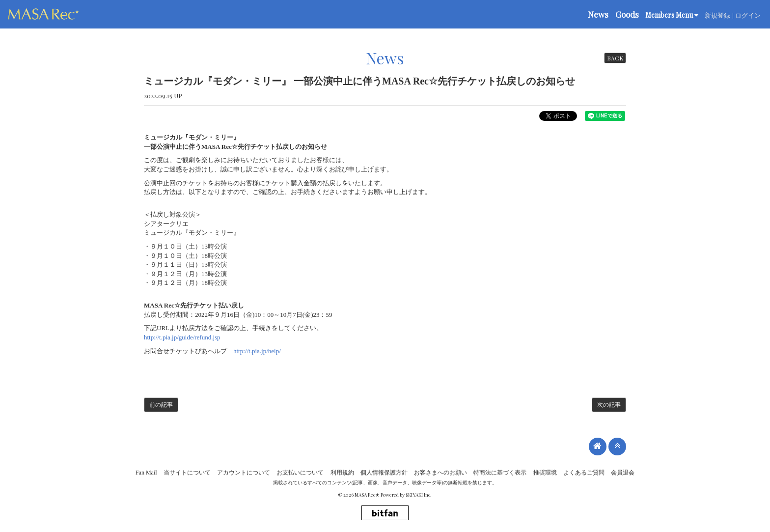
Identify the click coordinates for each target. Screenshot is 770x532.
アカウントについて (244, 473)
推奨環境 (545, 473)
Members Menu (672, 15)
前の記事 (161, 405)
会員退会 (623, 473)
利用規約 (342, 473)
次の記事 (609, 405)
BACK (615, 58)
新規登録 (717, 15)
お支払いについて (300, 473)
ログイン (748, 15)
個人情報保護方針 (384, 473)
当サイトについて (187, 473)
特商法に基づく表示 (500, 473)
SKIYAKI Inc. (419, 495)
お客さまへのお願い (440, 473)
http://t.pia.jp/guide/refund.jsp (182, 337)
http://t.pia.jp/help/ (257, 351)
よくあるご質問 (584, 473)
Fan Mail (146, 473)
